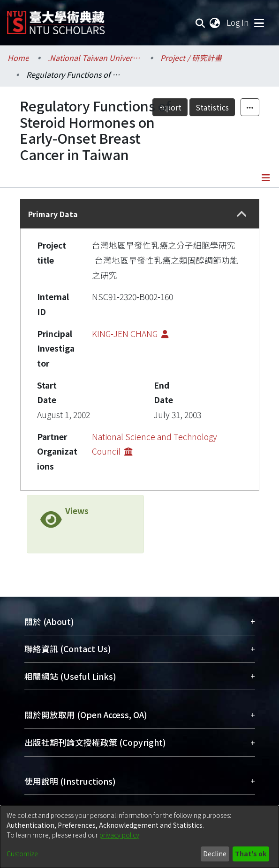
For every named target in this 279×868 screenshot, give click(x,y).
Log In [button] (238, 22)
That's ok (251, 853)
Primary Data (53, 214)
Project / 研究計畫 (191, 58)
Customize (22, 853)
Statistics (212, 107)
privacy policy (119, 835)
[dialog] (139, 837)
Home (18, 58)
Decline (215, 853)
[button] (241, 214)
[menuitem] (215, 22)
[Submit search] (200, 22)
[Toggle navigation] (259, 22)
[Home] (56, 19)
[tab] (140, 214)
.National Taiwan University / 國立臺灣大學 (95, 58)
